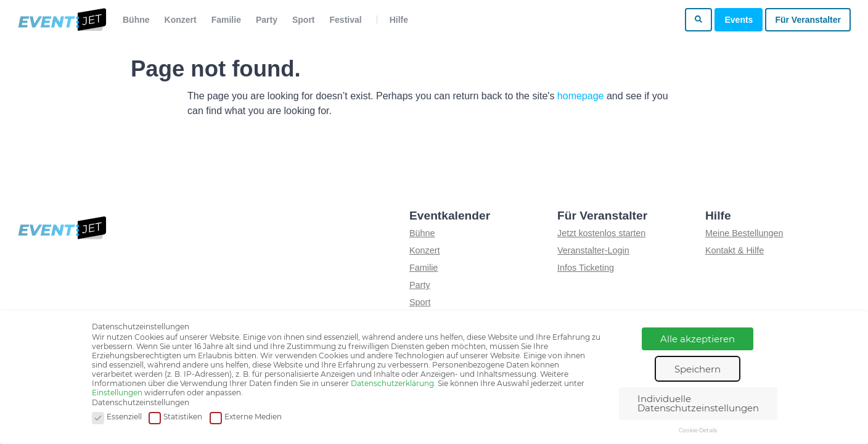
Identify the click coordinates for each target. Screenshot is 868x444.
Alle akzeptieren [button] (698, 339)
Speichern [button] (698, 369)
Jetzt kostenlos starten (601, 233)
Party (267, 20)
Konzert (181, 20)
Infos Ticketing (586, 268)
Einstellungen (117, 393)
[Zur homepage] (61, 20)
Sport (304, 20)
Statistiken (175, 417)
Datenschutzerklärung (392, 383)
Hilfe (399, 20)
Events (739, 20)
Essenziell (117, 417)
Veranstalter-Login (593, 250)
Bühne (136, 20)
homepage (581, 96)
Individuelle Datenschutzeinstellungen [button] (698, 403)
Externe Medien (246, 417)
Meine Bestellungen (744, 233)
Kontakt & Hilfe (735, 250)
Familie (226, 20)
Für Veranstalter (808, 20)
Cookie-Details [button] (698, 430)
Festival (346, 20)
